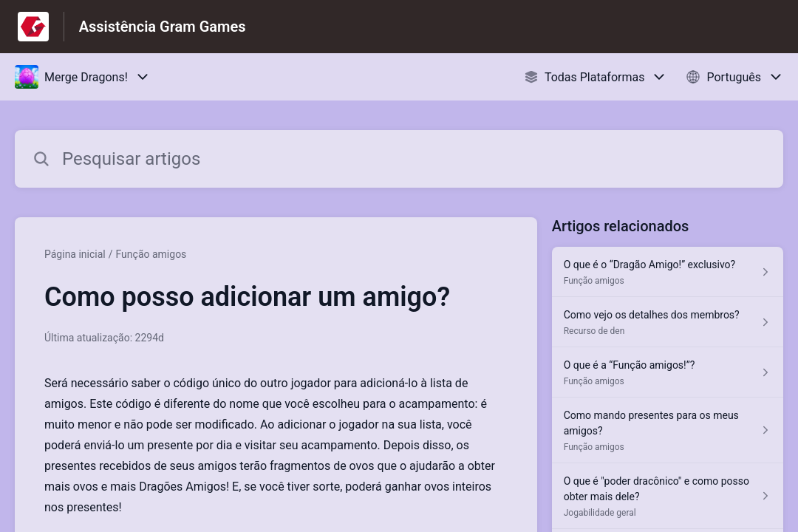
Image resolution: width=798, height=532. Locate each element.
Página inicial (75, 254)
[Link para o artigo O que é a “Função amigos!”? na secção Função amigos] (668, 372)
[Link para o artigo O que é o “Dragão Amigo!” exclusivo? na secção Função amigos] (668, 272)
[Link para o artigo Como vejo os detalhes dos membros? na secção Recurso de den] (668, 322)
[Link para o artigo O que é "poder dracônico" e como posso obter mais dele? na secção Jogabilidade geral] (668, 496)
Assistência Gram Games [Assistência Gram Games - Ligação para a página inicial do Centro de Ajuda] (163, 27)
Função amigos (151, 254)
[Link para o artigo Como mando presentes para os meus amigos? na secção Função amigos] (668, 430)
